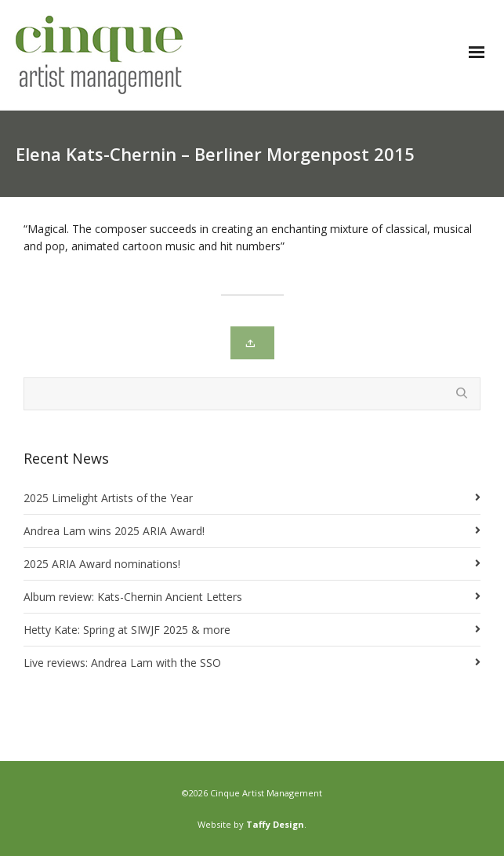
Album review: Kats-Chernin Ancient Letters (133, 597)
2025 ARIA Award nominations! (102, 564)
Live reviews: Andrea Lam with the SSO (122, 663)
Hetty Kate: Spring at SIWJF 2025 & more (127, 630)
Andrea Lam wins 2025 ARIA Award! (114, 531)
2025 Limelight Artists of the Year (108, 498)
